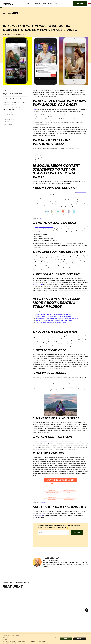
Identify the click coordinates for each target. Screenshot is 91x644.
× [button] (89, 635)
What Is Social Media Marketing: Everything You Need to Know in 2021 (55, 321)
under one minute (38, 284)
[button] (30, 3)
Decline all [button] (80, 639)
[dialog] (45, 639)
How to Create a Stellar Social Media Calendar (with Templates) (54, 317)
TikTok (15, 13)
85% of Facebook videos (50, 441)
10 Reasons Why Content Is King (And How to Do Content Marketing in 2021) (57, 319)
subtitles (37, 449)
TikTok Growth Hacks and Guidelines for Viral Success (51, 323)
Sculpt (41, 218)
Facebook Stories (81, 192)
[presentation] (49, 539)
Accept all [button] (66, 639)
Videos (35, 109)
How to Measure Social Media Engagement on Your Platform (53, 315)
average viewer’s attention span (44, 227)
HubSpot (42, 502)
